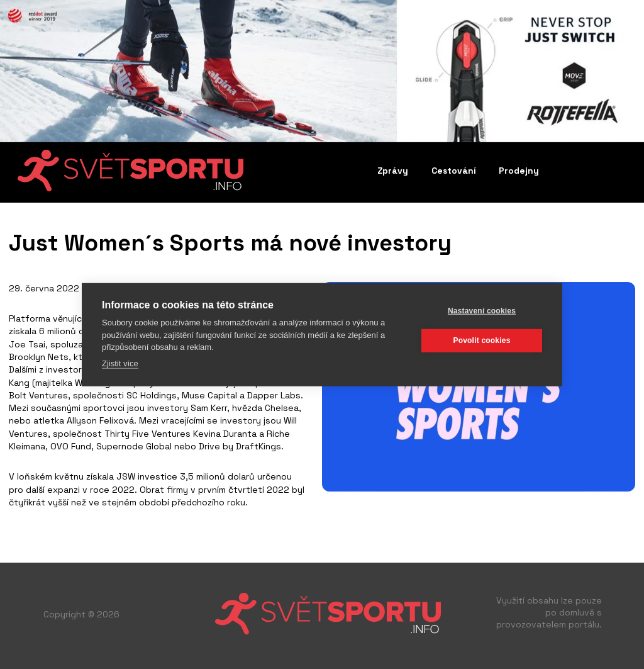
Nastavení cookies (482, 311)
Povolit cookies (481, 340)
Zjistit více (120, 363)
